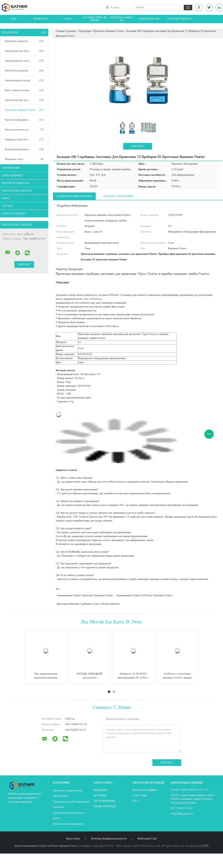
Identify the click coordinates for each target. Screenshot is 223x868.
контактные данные (17, 191)
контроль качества (16, 183)
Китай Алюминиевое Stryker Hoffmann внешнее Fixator (46, 846)
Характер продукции (118, 196)
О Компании (11, 168)
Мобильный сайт (147, 839)
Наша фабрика (12, 176)
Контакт (137, 146)
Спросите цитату (179, 19)
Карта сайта (73, 839)
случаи (7, 206)
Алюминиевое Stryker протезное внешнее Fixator (85, 596)
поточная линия (144, 790)
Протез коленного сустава (24, 130)
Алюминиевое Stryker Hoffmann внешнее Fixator (144, 596)
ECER (206, 846)
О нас (68, 19)
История (100, 796)
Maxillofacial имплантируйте (24, 71)
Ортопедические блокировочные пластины (25, 51)
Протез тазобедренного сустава (24, 120)
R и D (136, 801)
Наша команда (105, 806)
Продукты (41, 19)
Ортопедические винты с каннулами (25, 100)
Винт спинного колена (24, 90)
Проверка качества (122, 19)
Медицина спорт (24, 159)
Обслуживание (105, 801)
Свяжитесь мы (149, 19)
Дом (13, 19)
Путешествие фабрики (95, 19)
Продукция (24, 32)
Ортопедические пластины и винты (25, 61)
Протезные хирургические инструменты (25, 41)
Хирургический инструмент (24, 140)
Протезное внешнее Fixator (24, 110)
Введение (101, 790)
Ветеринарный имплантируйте (24, 149)
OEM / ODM (140, 796)
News (5, 198)
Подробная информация (74, 196)
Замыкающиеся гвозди (24, 81)
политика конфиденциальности (109, 839)
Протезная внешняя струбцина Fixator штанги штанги (88, 604)
